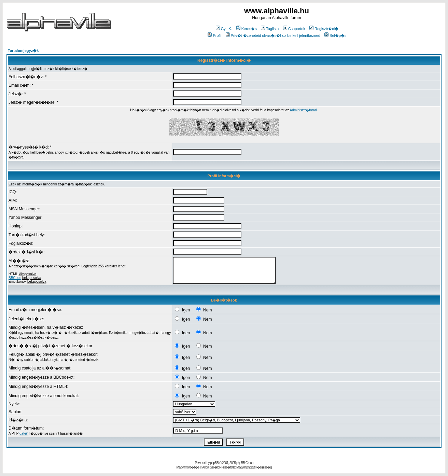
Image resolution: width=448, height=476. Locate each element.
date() (24, 433)
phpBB (214, 463)
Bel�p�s (335, 36)
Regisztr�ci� (324, 29)
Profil (214, 36)
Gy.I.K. (224, 29)
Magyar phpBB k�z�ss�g (254, 467)
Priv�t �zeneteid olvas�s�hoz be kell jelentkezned (273, 36)
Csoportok (294, 29)
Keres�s (247, 29)
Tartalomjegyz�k (23, 51)
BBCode (15, 278)
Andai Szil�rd (211, 467)
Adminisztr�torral (303, 110)
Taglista (270, 29)
